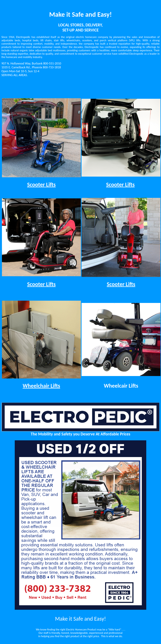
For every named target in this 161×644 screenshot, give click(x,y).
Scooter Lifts (41, 185)
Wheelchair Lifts (41, 386)
